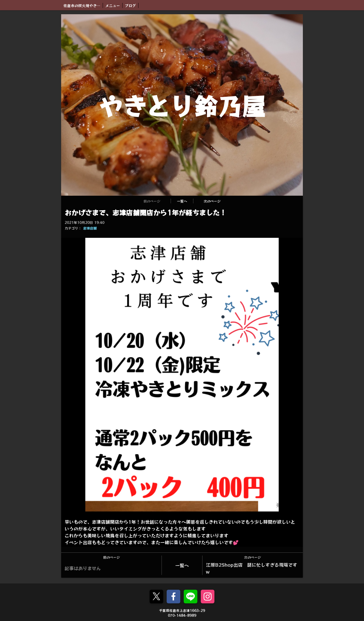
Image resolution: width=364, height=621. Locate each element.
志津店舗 (90, 228)
